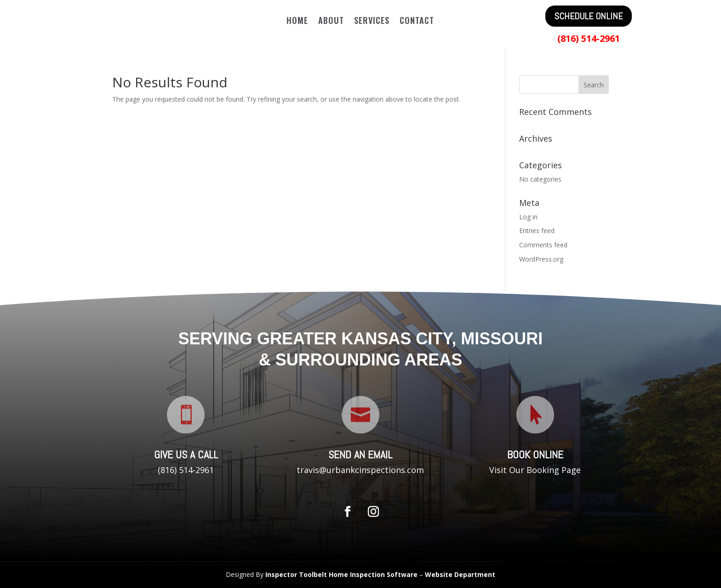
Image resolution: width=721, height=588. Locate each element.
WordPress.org (541, 259)
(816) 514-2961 (589, 38)
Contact (417, 22)
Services (372, 22)
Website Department (460, 574)
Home (297, 22)
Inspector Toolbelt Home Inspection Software (341, 574)
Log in (528, 217)
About (331, 22)
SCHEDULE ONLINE (589, 16)
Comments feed (543, 245)
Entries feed (537, 231)
